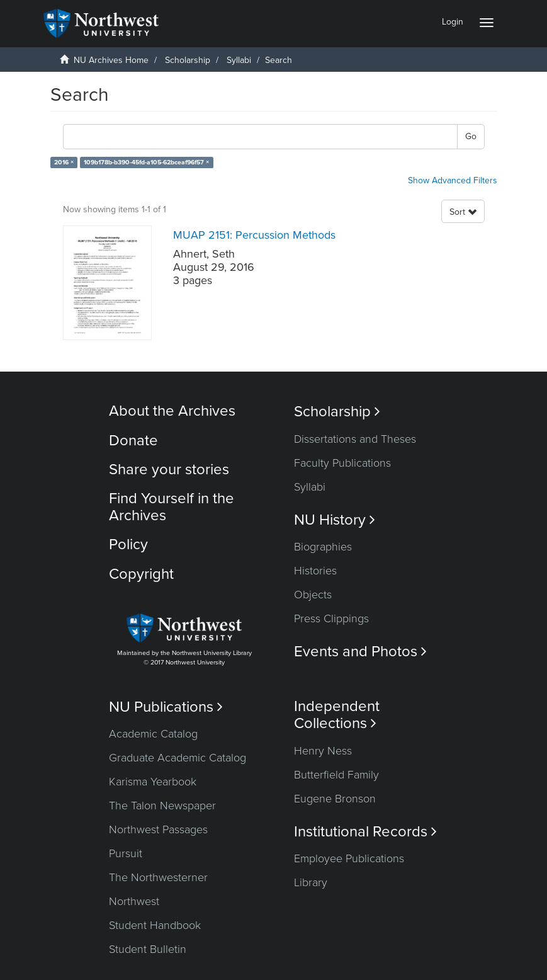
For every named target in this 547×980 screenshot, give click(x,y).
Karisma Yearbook (153, 782)
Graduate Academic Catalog (178, 758)
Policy (128, 544)
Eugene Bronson (335, 799)
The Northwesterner (158, 877)
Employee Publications (349, 858)
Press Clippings (331, 618)
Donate (133, 441)
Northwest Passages (158, 829)
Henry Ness (323, 751)
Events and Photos (360, 652)
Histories (315, 571)
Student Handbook (155, 925)
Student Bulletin (148, 949)
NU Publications (166, 707)
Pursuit (126, 853)
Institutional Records (365, 832)
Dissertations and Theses (355, 439)
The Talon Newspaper (162, 806)
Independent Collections (337, 715)
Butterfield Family (336, 775)
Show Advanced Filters (453, 180)
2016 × (64, 162)
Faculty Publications (342, 463)
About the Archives (172, 411)
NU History (335, 520)
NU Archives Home (111, 60)
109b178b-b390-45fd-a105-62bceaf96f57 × (146, 162)
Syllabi (239, 60)
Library (311, 882)
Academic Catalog (153, 734)
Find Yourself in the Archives (172, 507)
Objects (313, 595)
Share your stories (169, 470)
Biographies (323, 547)
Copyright (141, 574)
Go (471, 136)
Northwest (134, 901)
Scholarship (188, 60)
